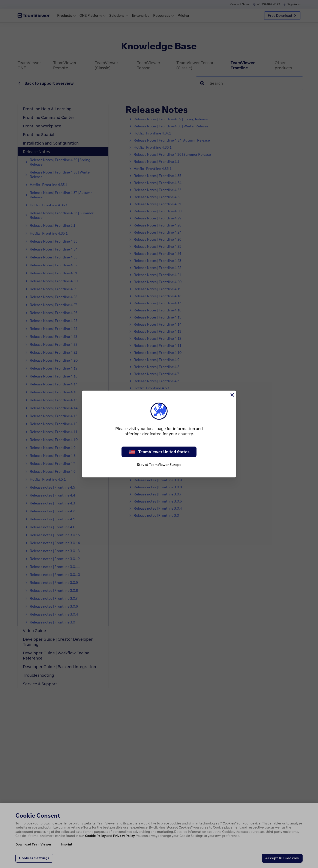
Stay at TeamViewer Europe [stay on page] (159, 465)
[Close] (232, 395)
